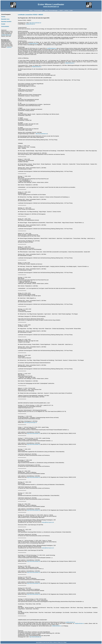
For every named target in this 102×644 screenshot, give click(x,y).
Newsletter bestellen (6, 22)
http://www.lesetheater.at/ (35, 23)
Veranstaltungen (38, 10)
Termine (3, 17)
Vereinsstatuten (5, 26)
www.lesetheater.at (51, 7)
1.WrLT (61, 10)
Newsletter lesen (5, 19)
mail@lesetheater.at (6, 35)
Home (31, 10)
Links (71, 10)
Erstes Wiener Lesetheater (51, 4)
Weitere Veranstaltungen (51, 10)
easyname (9, 47)
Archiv (66, 10)
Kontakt (3, 24)
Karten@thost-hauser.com (48, 522)
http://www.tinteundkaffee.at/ (34, 433)
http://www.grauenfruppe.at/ (31, 422)
